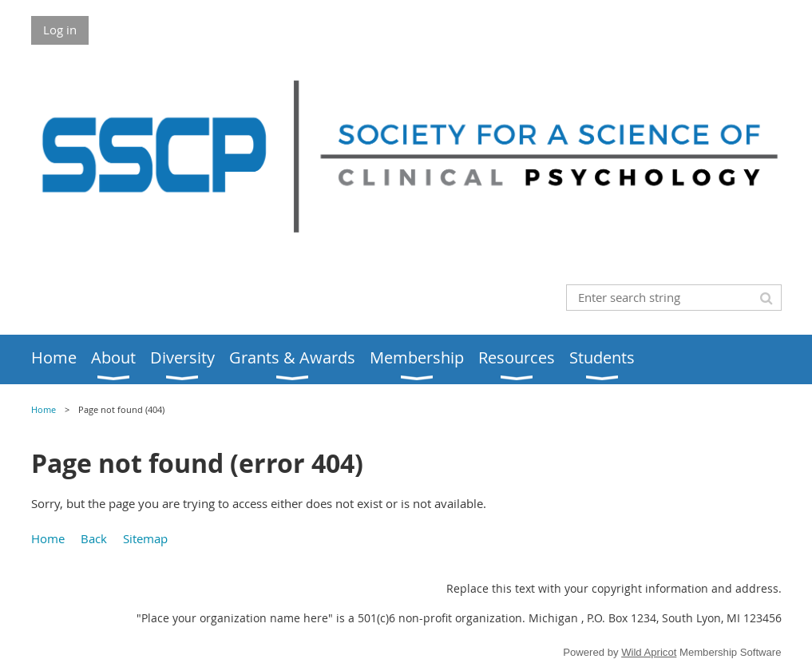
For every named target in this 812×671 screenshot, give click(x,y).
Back (94, 538)
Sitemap (145, 538)
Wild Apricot (649, 652)
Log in (60, 30)
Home (44, 410)
